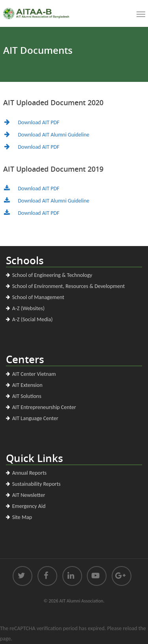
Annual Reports (29, 473)
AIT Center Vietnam (34, 374)
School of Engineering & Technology (52, 275)
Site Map (22, 517)
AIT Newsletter (29, 495)
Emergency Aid (29, 506)
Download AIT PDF (39, 122)
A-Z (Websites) (28, 308)
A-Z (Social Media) (33, 319)
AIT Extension (27, 385)
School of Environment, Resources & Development (68, 286)
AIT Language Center (35, 418)
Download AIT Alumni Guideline (54, 135)
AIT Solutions (27, 396)
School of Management (38, 297)
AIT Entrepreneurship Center (44, 407)
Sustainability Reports (37, 484)
